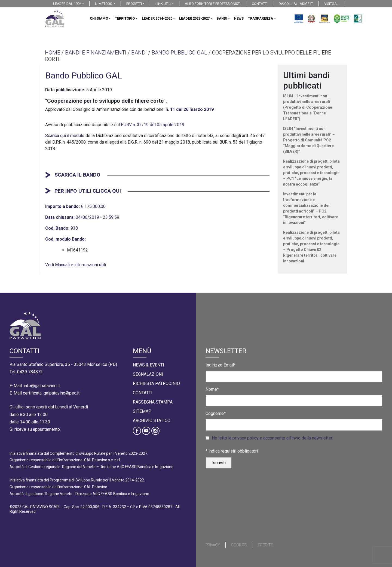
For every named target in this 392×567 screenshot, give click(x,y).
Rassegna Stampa (153, 402)
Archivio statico (152, 421)
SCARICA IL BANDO (77, 175)
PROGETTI (134, 4)
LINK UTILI (163, 4)
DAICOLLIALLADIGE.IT (296, 4)
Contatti (143, 393)
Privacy (213, 545)
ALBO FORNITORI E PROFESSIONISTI (213, 4)
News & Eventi (148, 365)
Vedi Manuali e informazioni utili (76, 265)
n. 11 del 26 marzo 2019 (190, 109)
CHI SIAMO (99, 18)
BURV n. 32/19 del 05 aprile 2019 (153, 125)
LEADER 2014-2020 (157, 18)
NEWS (239, 18)
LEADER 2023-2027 (194, 18)
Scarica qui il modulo (65, 136)
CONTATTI (260, 4)
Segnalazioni (148, 374)
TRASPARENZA (261, 18)
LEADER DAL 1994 (67, 4)
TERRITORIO (125, 18)
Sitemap (142, 411)
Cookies (239, 545)
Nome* (212, 389)
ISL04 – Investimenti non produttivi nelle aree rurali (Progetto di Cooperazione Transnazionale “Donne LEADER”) (308, 107)
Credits (265, 545)
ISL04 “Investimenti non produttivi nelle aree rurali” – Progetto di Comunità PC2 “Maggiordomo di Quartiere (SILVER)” (309, 140)
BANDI (222, 18)
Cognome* (216, 413)
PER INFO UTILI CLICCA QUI (88, 191)
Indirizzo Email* (221, 365)
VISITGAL (331, 4)
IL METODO (104, 4)
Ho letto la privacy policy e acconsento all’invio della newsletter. (272, 438)
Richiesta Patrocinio (156, 383)
